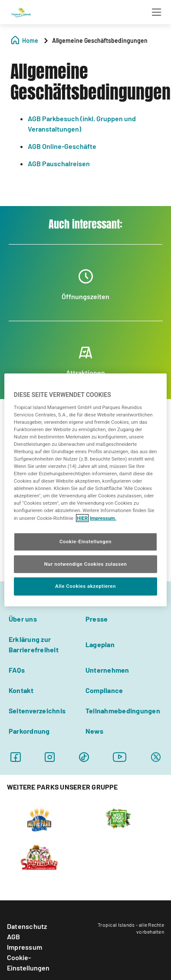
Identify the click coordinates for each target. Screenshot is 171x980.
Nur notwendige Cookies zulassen (86, 564)
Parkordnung (29, 731)
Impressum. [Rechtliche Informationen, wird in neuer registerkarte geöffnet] (103, 518)
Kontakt (21, 690)
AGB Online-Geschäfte (62, 146)
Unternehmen (107, 670)
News (94, 731)
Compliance (104, 690)
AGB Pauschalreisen (59, 163)
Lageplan (100, 644)
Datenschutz (27, 926)
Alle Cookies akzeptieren (85, 586)
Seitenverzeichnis (37, 711)
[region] (85, 490)
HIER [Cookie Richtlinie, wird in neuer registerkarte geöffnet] (82, 518)
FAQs (17, 670)
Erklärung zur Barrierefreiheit (34, 644)
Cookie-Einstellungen (28, 962)
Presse (97, 619)
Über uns (23, 619)
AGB (14, 936)
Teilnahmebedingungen (123, 711)
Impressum (25, 947)
